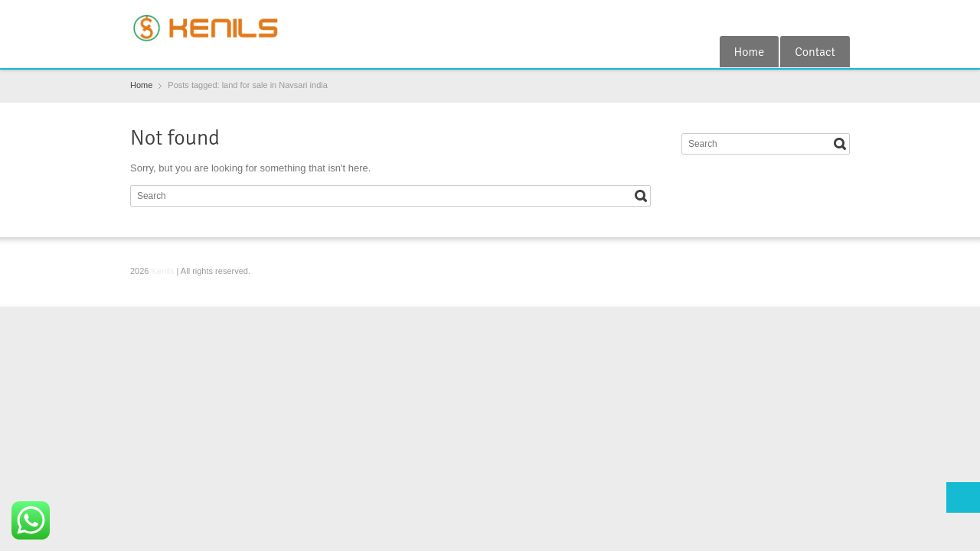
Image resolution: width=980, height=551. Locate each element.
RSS (841, 18)
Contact (815, 52)
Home (750, 52)
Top (963, 497)
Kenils (163, 271)
